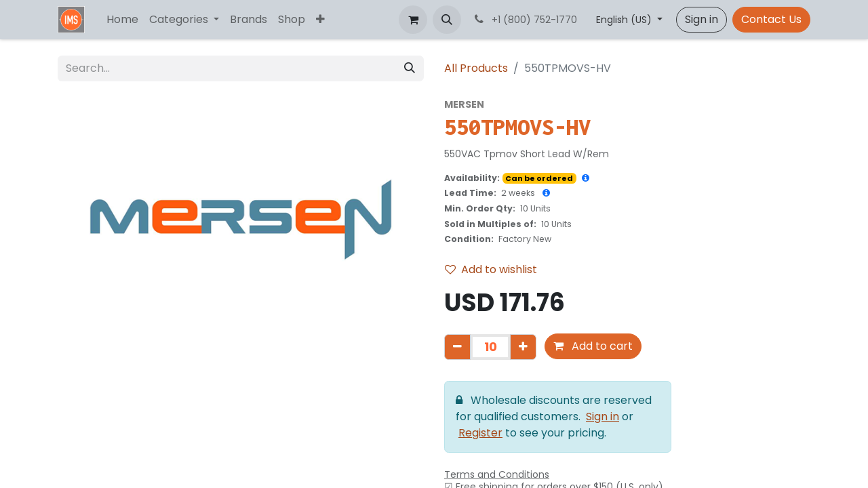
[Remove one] (457, 347)
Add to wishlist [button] (491, 269)
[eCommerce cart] (413, 20)
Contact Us (771, 19)
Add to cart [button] (593, 346)
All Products (476, 68)
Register (480, 433)
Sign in (702, 19)
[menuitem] (122, 20)
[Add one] (523, 347)
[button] (447, 20)
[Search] (410, 68)
